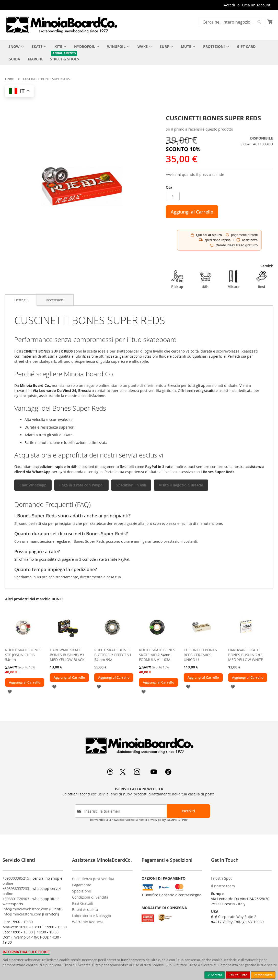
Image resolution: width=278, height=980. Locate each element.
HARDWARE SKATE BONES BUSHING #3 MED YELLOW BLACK (67, 655)
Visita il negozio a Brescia (181, 485)
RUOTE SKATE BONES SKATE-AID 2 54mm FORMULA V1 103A (157, 655)
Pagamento (82, 885)
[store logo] (62, 25)
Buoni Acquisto (85, 909)
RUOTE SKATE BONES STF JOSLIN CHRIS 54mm (23, 655)
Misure (233, 279)
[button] (10, 691)
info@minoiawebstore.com (25, 909)
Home (9, 79)
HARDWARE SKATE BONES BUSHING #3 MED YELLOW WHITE (246, 655)
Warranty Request (88, 922)
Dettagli (21, 300)
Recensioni (55, 300)
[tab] (21, 300)
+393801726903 (16, 899)
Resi (261, 279)
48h (205, 279)
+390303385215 (16, 878)
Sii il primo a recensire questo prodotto (199, 129)
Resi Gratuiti (83, 903)
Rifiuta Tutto (238, 975)
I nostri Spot (221, 878)
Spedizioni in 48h (131, 485)
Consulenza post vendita (93, 879)
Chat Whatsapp (33, 485)
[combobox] (232, 22)
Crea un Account (256, 5)
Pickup (177, 279)
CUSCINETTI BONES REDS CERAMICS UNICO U (200, 655)
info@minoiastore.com (22, 914)
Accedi (229, 5)
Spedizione (82, 891)
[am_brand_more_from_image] (23, 644)
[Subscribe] (189, 811)
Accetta (216, 975)
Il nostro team (223, 886)
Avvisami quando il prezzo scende (195, 174)
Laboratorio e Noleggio (91, 916)
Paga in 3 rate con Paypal (81, 485)
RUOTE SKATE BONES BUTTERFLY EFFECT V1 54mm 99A (113, 655)
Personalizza (263, 975)
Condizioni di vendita (90, 897)
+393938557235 (16, 888)
